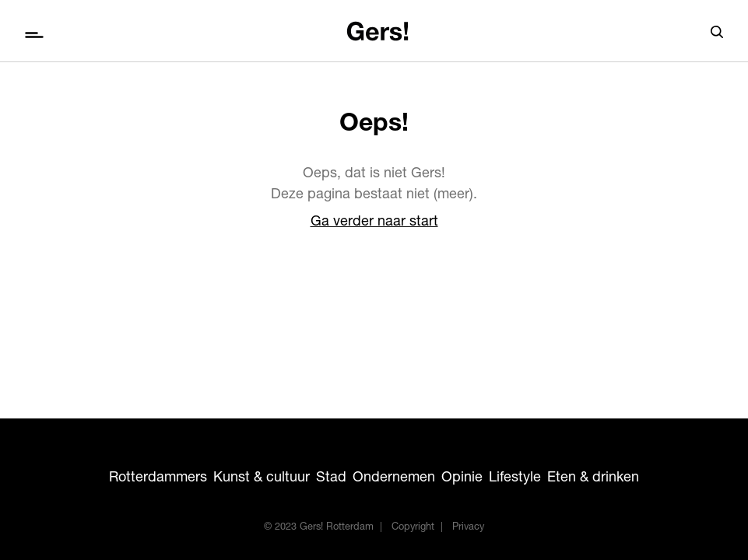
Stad (331, 478)
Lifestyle (515, 478)
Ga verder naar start (374, 222)
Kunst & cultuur (262, 478)
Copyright (413, 528)
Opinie (462, 478)
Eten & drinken (593, 478)
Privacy (468, 528)
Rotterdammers (158, 478)
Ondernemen (394, 478)
